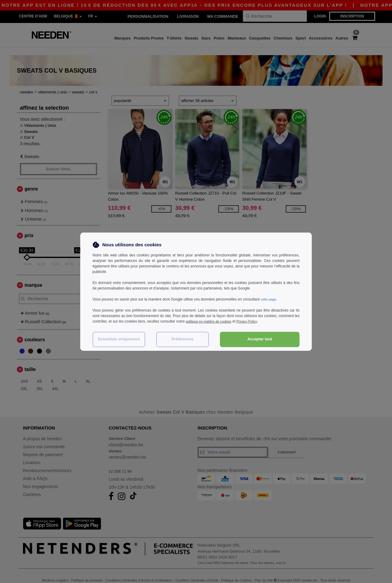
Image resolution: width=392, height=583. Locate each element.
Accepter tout (260, 339)
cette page (269, 299)
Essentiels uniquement (119, 339)
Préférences (183, 339)
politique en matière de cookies (211, 321)
